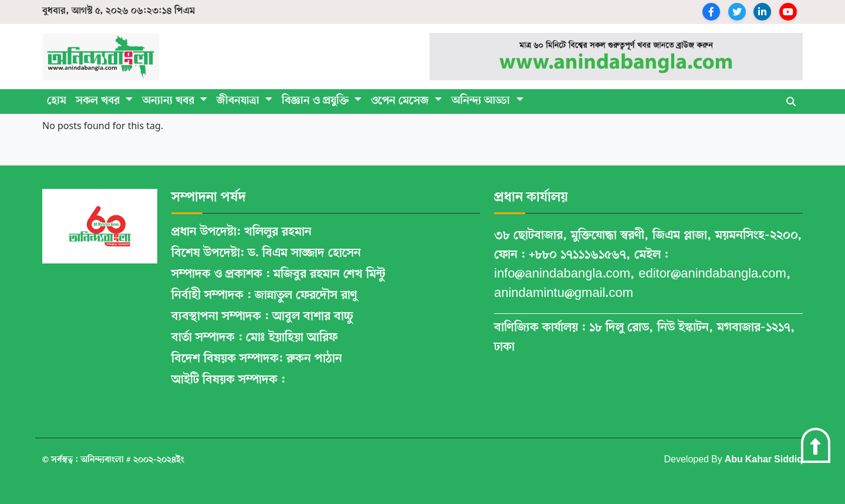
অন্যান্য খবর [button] (170, 101)
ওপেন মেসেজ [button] (401, 101)
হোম (57, 101)
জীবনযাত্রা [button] (239, 101)
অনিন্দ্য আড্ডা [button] (482, 101)
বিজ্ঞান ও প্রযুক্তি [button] (317, 101)
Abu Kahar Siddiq (764, 460)
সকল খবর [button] (99, 101)
